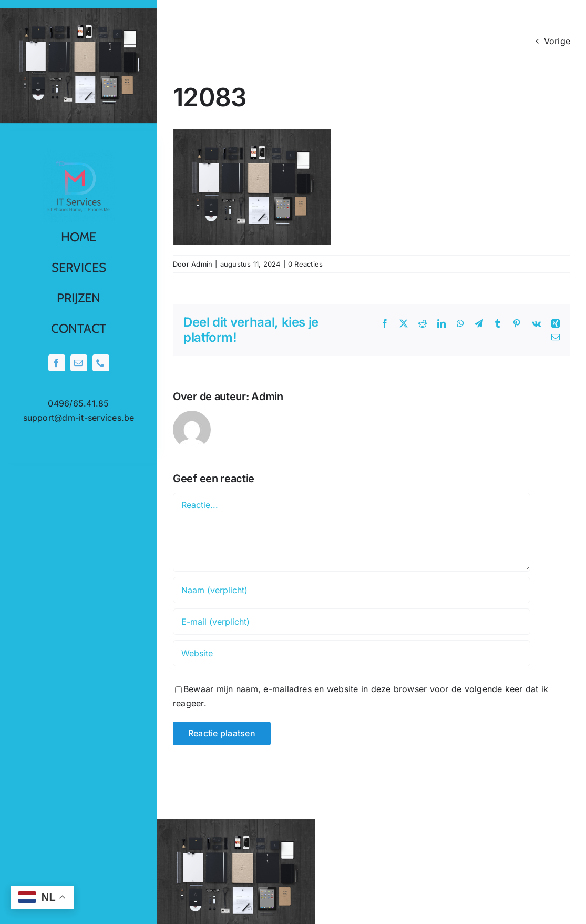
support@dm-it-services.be (79, 418)
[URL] (352, 653)
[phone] (101, 363)
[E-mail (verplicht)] (352, 622)
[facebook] (57, 363)
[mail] (79, 363)
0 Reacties (305, 264)
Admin (202, 264)
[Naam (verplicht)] (352, 590)
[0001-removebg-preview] (79, 155)
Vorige (557, 41)
